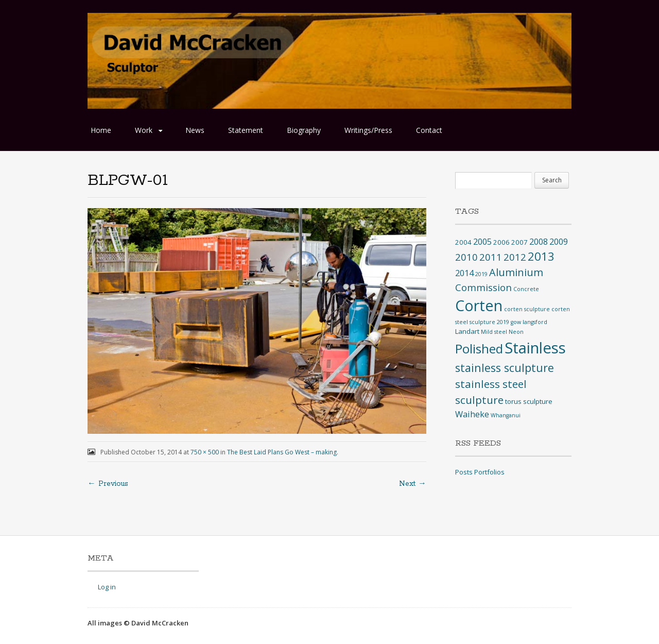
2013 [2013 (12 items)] (541, 256)
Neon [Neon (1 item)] (516, 332)
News (195, 130)
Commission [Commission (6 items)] (483, 287)
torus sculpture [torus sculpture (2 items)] (529, 401)
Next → (413, 484)
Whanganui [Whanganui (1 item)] (506, 415)
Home (101, 130)
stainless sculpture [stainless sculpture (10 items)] (505, 368)
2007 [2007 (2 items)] (519, 242)
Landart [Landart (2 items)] (467, 331)
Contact (429, 130)
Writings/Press (368, 130)
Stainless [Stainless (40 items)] (535, 348)
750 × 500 (205, 452)
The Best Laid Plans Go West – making (282, 452)
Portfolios (489, 472)
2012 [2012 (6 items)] (515, 257)
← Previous (108, 484)
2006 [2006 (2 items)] (501, 242)
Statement (246, 130)
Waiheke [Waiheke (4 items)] (472, 414)
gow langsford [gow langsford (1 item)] (529, 322)
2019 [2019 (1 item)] (481, 274)
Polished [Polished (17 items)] (479, 349)
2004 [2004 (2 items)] (463, 242)
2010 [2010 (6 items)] (466, 257)
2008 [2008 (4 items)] (539, 242)
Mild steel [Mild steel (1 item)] (494, 332)
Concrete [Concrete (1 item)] (526, 289)
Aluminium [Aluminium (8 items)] (516, 272)
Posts (464, 472)
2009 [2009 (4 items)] (559, 242)
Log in (107, 587)
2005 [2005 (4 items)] (482, 242)
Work (144, 130)
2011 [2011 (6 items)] (491, 257)
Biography (304, 130)
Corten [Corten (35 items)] (479, 305)
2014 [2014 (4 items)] (464, 273)
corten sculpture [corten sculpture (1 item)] (527, 309)
